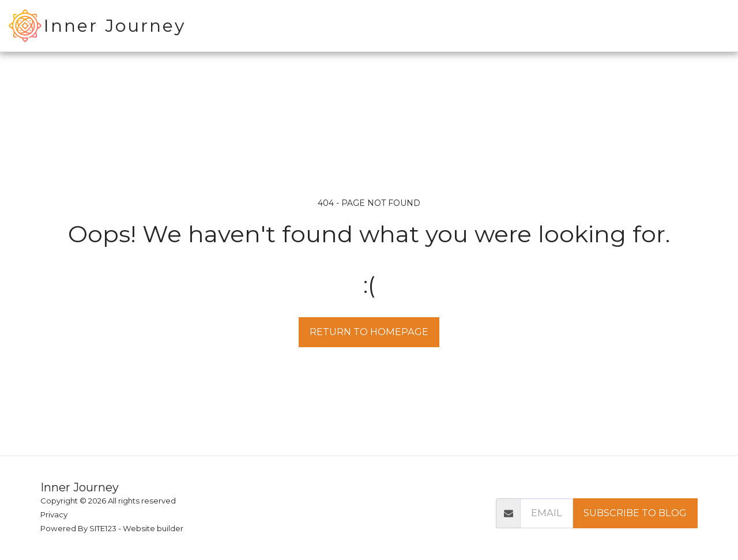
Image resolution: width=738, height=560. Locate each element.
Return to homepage (369, 332)
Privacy (54, 514)
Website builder (153, 528)
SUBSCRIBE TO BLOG (635, 513)
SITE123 (103, 528)
